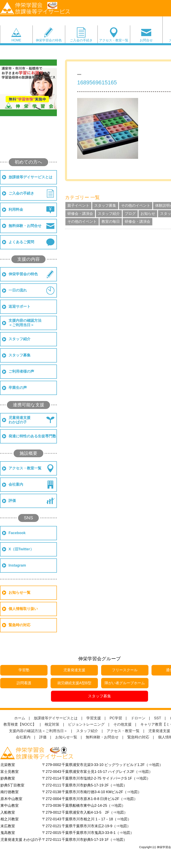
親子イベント (78, 205)
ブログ (130, 214)
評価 (12, 501)
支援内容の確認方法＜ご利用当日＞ (25, 323)
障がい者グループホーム (125, 683)
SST (157, 718)
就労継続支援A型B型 (74, 683)
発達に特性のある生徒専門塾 (32, 436)
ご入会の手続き (81, 40)
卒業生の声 (18, 388)
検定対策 (52, 724)
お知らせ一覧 (19, 593)
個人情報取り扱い (23, 609)
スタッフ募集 (19, 355)
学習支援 (94, 718)
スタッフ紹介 (19, 339)
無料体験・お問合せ (25, 226)
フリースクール (125, 670)
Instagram (17, 565)
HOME (16, 40)
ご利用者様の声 (21, 371)
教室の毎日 (111, 222)
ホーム (20, 718)
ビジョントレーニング (86, 724)
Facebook (17, 533)
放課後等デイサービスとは (30, 177)
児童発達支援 (74, 670)
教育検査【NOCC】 (20, 724)
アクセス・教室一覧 (114, 40)
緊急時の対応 (19, 625)
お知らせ (148, 214)
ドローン (138, 718)
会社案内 (16, 484)
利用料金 (16, 210)
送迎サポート (19, 307)
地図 (156, 765)
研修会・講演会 (80, 214)
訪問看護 (24, 683)
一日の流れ (18, 290)
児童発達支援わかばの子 (19, 420)
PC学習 (116, 718)
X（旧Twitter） (21, 549)
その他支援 (122, 724)
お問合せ (146, 40)
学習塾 (24, 670)
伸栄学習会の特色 (49, 40)
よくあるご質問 (21, 242)
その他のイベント (136, 205)
